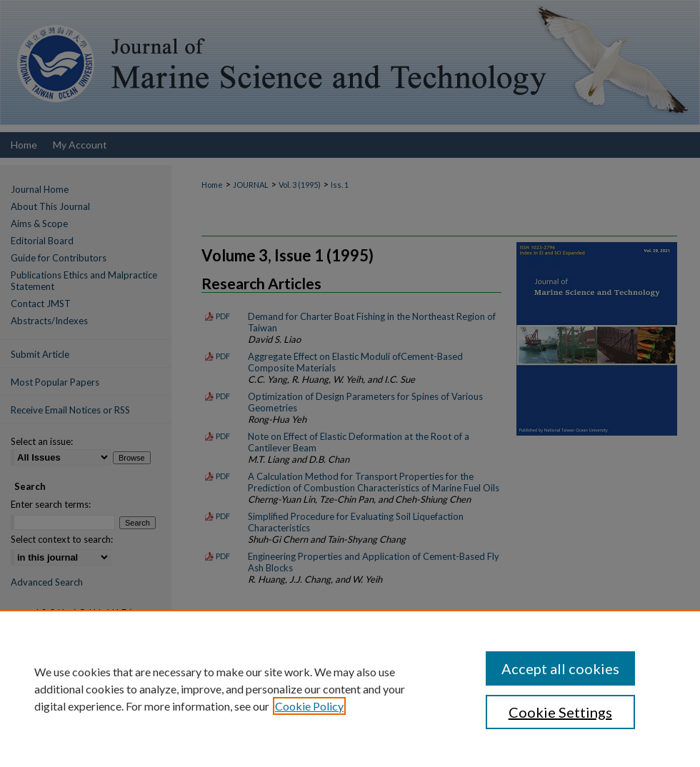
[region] (350, 688)
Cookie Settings (560, 712)
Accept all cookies (560, 668)
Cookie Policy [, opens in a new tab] (309, 706)
